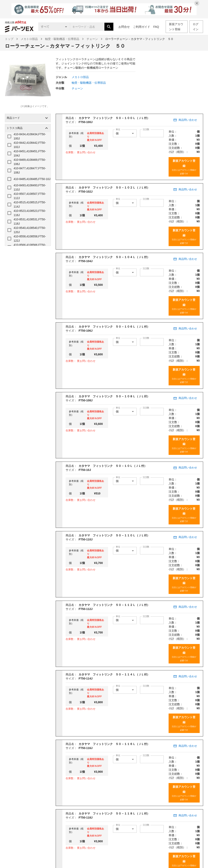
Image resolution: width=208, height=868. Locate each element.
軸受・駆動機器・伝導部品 (62, 39)
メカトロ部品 (29, 39)
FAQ (156, 27)
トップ (9, 39)
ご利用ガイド (142, 27)
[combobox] (87, 27)
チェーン (92, 39)
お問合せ (124, 27)
